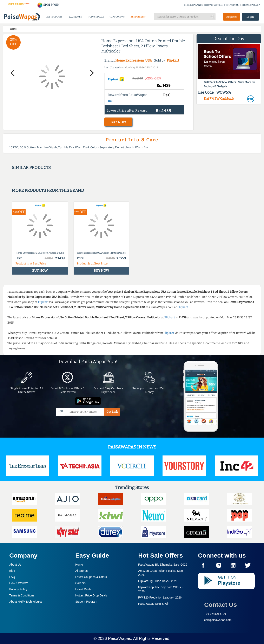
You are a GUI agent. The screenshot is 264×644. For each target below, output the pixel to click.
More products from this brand (48, 190)
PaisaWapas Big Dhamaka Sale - (163, 565)
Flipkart (173, 60)
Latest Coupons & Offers (91, 577)
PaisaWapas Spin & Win (154, 604)
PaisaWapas (120, 638)
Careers (80, 583)
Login (250, 17)
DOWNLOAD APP (251, 5)
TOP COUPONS (117, 17)
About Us (15, 565)
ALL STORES (75, 17)
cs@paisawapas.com (218, 620)
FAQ (12, 577)
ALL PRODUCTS (54, 17)
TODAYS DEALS (96, 17)
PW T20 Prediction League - (160, 597)
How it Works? (19, 583)
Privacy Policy (18, 589)
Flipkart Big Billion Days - (158, 581)
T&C (110, 101)
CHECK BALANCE (193, 5)
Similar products (31, 168)
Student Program (86, 602)
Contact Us (220, 605)
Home (79, 565)
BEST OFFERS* (138, 17)
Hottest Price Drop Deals (91, 595)
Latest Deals (83, 589)
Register (232, 17)
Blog (12, 571)
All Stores (81, 571)
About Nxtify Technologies (26, 602)
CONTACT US (232, 5)
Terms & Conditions (22, 595)
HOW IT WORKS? (214, 5)
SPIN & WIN (48, 5)
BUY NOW (118, 122)
